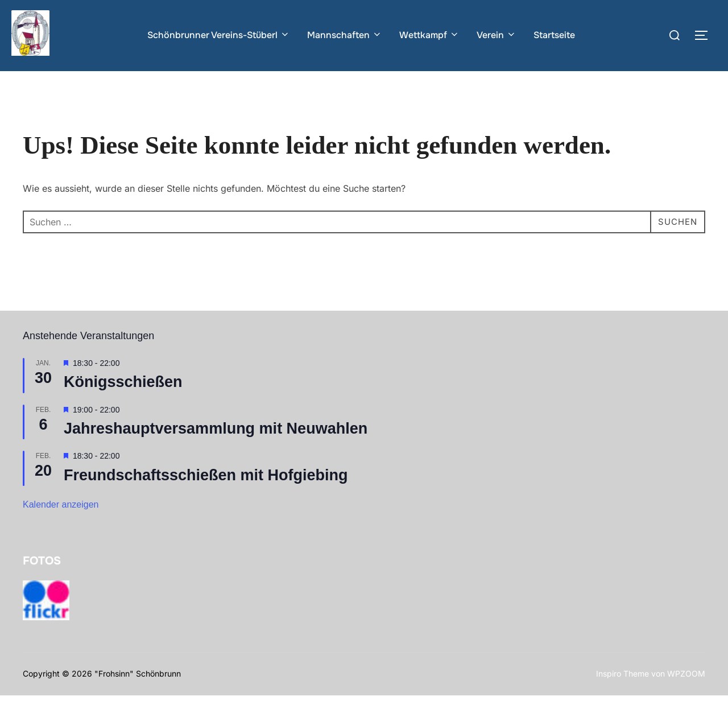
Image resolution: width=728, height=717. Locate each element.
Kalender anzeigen (61, 527)
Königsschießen (123, 404)
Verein (497, 35)
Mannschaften (345, 35)
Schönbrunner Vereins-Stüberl (219, 35)
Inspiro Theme (622, 696)
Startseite (554, 35)
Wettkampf (429, 35)
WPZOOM (686, 696)
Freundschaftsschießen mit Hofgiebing (206, 497)
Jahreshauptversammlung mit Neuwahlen (216, 451)
